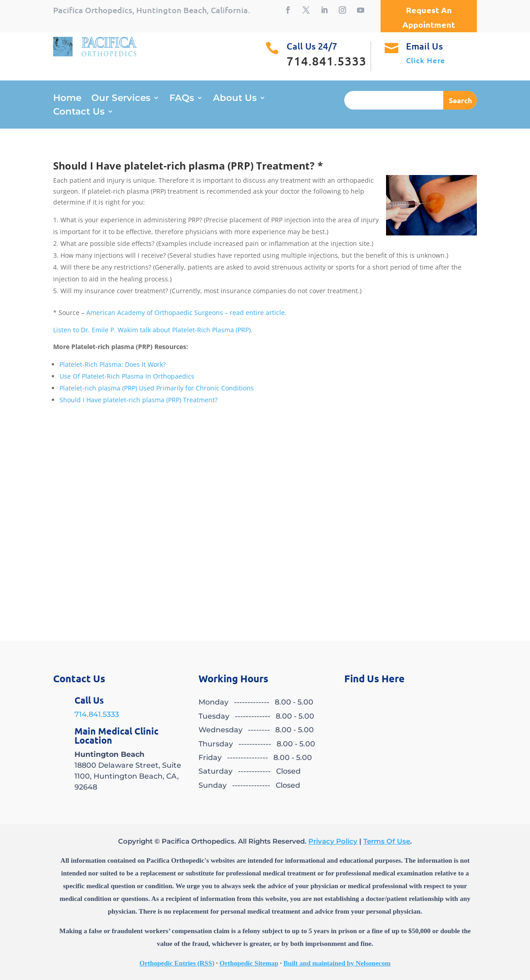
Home (67, 99)
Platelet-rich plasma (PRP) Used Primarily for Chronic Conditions (157, 388)
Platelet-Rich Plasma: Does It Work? (113, 364)
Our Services (121, 99)
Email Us (424, 46)
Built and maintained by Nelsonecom (337, 963)
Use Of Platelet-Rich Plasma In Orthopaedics (127, 376)
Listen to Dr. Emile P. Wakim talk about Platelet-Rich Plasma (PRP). (153, 330)
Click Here (426, 60)
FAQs (182, 99)
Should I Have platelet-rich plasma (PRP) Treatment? (139, 400)
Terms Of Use (387, 841)
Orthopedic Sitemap (249, 963)
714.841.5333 (97, 714)
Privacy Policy (333, 841)
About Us (235, 99)
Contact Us (79, 112)
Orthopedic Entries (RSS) (177, 963)
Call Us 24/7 (312, 46)
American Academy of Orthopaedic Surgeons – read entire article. (186, 312)
